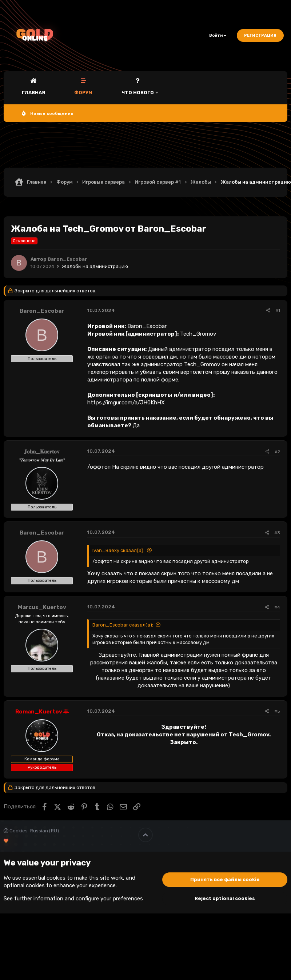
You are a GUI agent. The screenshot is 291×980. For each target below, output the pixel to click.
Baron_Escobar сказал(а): (123, 625)
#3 (277, 533)
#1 (278, 311)
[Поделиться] (268, 311)
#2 (277, 452)
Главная (33, 93)
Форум (83, 93)
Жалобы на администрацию (95, 266)
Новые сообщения (52, 113)
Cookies (16, 831)
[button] (157, 87)
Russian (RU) (45, 831)
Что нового (138, 93)
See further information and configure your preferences (73, 899)
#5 (277, 711)
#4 (277, 607)
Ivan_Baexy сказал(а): (118, 550)
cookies (56, 878)
